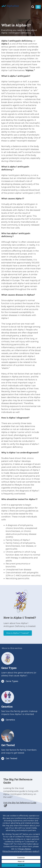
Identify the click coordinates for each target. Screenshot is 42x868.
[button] (33, 7)
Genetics (7, 707)
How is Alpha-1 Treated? (18, 633)
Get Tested (8, 745)
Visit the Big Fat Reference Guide (20, 803)
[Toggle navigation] (38, 7)
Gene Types (9, 668)
